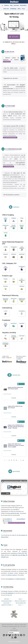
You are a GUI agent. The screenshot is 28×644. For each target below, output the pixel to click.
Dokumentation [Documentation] (23, 5)
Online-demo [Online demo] (6, 9)
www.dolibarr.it (22, 519)
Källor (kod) (6, 599)
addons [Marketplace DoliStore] (19, 9)
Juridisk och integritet (14, 642)
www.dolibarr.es (8, 519)
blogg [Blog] (11, 5)
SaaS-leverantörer (21, 579)
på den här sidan (15, 513)
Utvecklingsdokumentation (6, 601)
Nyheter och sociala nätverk (20, 601)
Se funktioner (7, 62)
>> (23, 460)
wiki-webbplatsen (10, 593)
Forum (23, 9)
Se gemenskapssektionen (10, 137)
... (14, 215)
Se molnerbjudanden (9, 167)
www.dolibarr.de (8, 521)
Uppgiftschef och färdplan (6, 605)
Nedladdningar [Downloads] (13, 9)
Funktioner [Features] (6, 5)
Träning (20, 599)
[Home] (2, 5)
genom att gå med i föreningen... (17, 523)
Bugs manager (6, 603)
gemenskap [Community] (16, 5)
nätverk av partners (12, 575)
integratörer (11, 579)
